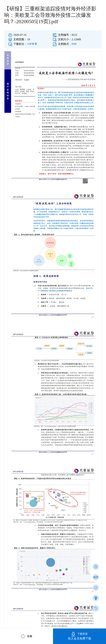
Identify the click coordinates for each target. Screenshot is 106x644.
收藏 (27, 636)
